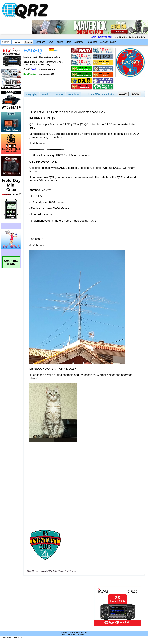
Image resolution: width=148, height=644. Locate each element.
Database (40, 42)
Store (68, 42)
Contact (104, 42)
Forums (59, 42)
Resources (92, 42)
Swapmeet (79, 42)
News (50, 42)
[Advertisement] (59, 606)
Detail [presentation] (45, 94)
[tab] (32, 94)
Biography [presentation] (32, 94)
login (94, 37)
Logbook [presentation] (58, 94)
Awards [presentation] (74, 94)
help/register (105, 37)
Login (113, 42)
